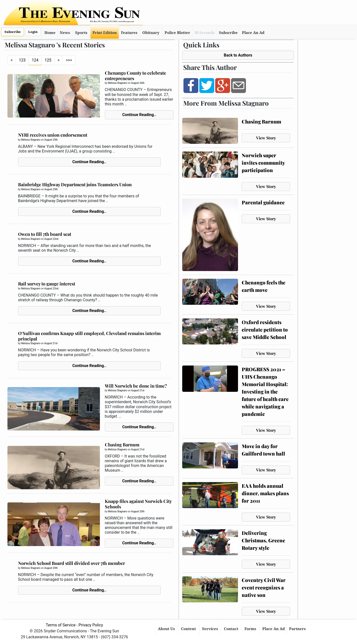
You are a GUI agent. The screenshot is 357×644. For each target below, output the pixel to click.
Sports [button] (81, 33)
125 (48, 60)
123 (22, 60)
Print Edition (105, 33)
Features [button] (129, 33)
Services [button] (210, 629)
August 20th (138, 511)
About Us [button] (167, 629)
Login (33, 32)
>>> (69, 60)
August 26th (138, 83)
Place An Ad (253, 33)
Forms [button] (251, 629)
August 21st (51, 343)
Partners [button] (298, 629)
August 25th (51, 140)
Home (50, 33)
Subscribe (13, 32)
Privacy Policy (91, 625)
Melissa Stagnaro (117, 83)
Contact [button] (232, 629)
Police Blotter (177, 33)
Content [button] (189, 629)
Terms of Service (61, 625)
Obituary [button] (151, 33)
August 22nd (51, 239)
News (65, 33)
